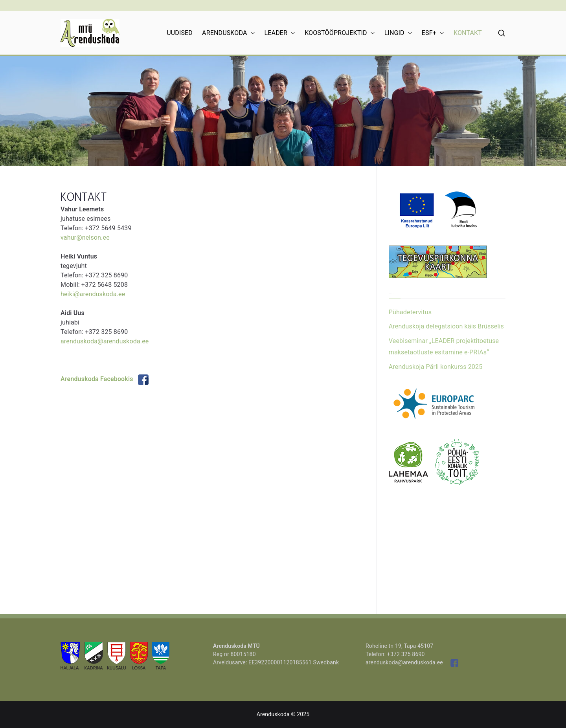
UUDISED (180, 33)
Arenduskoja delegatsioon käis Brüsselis (446, 326)
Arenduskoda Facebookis (105, 379)
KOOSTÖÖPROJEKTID (340, 33)
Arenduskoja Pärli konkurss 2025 (436, 367)
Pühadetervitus (410, 312)
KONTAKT (468, 33)
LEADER (280, 33)
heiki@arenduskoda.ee (93, 294)
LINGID (398, 33)
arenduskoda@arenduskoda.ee (105, 341)
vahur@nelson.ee (85, 237)
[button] (251, 33)
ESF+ (433, 33)
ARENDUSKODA (229, 33)
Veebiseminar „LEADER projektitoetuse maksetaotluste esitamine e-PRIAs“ (444, 347)
